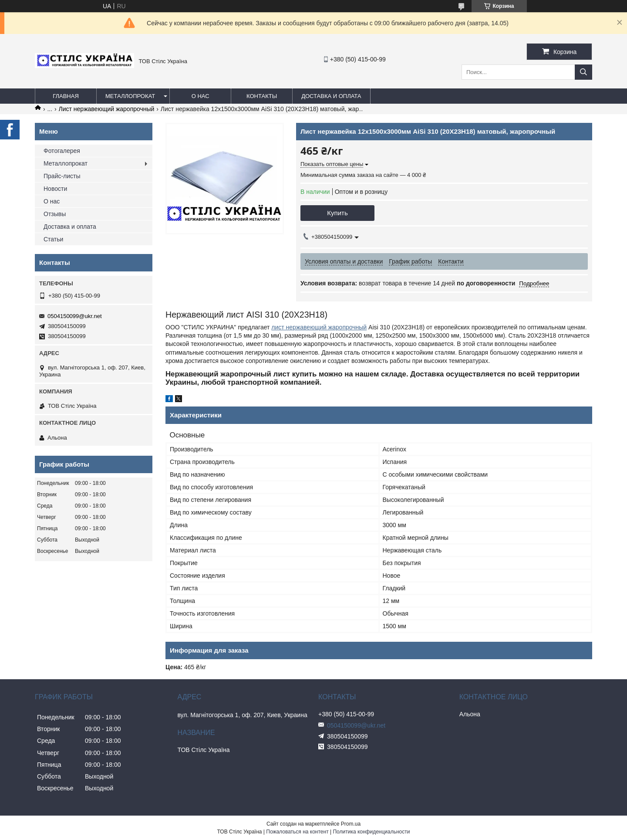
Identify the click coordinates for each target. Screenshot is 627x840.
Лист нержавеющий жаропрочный (107, 109)
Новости (55, 189)
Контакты (262, 96)
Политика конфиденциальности (371, 832)
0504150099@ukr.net (75, 316)
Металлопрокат (130, 96)
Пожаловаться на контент (297, 832)
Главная (66, 96)
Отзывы (55, 214)
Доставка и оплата (331, 96)
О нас (201, 96)
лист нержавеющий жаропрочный (319, 327)
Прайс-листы (62, 176)
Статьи (53, 239)
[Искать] (583, 72)
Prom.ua (351, 824)
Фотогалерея (62, 151)
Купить (337, 213)
